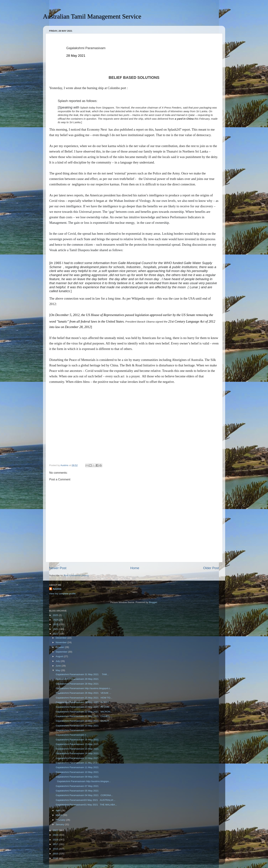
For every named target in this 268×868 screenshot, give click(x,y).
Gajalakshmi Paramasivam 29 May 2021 (78, 679)
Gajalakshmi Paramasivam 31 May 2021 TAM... (82, 674)
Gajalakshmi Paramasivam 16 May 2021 (77, 740)
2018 (56, 840)
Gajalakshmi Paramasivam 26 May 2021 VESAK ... (83, 693)
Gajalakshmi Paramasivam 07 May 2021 (77, 786)
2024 (56, 620)
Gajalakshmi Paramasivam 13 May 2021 (77, 758)
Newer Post (58, 568)
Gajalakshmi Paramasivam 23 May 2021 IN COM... (83, 707)
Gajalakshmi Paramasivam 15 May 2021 (77, 744)
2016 (56, 849)
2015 (56, 854)
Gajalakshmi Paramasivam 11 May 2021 (77, 763)
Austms (57, 589)
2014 (56, 858)
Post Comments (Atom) (76, 575)
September (62, 652)
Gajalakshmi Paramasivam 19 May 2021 (77, 726)
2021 (56, 634)
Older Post (211, 568)
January (60, 824)
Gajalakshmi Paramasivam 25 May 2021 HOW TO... (84, 698)
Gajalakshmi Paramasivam (70, 730)
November (62, 642)
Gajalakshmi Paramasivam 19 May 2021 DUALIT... (83, 721)
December (62, 638)
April (58, 810)
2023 (56, 624)
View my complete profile (62, 594)
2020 (56, 830)
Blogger (153, 602)
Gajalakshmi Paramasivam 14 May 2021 (77, 753)
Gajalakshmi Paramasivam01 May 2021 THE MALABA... (86, 805)
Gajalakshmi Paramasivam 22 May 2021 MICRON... (84, 712)
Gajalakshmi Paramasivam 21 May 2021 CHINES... (83, 716)
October (60, 647)
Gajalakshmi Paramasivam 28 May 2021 (78, 684)
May (58, 670)
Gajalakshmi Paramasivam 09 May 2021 (77, 777)
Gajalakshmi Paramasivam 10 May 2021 (77, 772)
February (61, 820)
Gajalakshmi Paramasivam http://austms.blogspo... (83, 781)
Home (135, 568)
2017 (56, 844)
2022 (56, 629)
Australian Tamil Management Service (92, 16)
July (58, 661)
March (59, 815)
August (60, 656)
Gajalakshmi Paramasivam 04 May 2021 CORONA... (84, 795)
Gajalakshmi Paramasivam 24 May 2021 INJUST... (83, 702)
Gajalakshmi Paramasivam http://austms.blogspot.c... (83, 688)
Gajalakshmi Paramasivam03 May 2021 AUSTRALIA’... (85, 800)
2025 (56, 615)
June (59, 666)
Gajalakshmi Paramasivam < (71, 735)
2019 (56, 835)
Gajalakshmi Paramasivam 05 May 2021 (77, 791)
